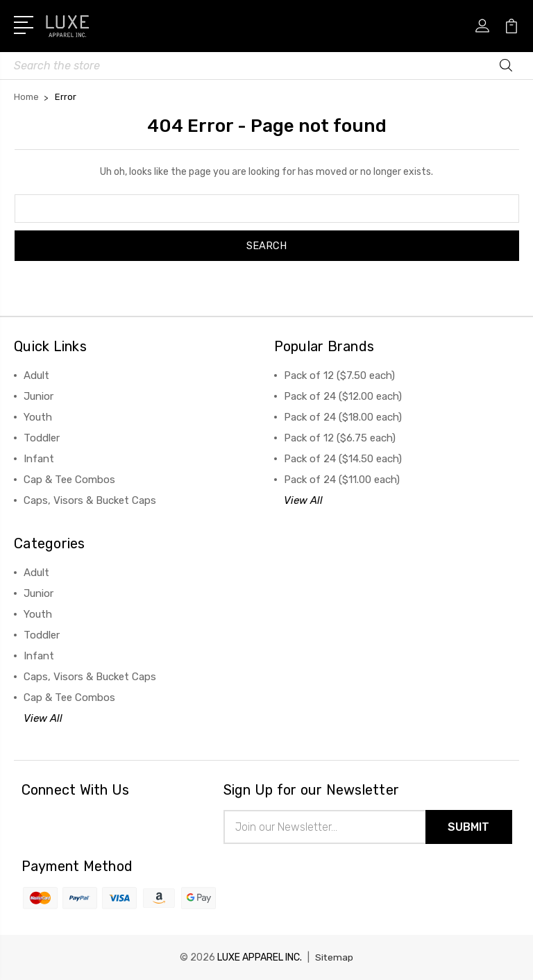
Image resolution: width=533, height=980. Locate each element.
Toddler (42, 438)
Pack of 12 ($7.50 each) (339, 375)
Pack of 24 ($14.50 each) (343, 459)
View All (303, 500)
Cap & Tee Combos (69, 480)
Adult (36, 375)
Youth (38, 417)
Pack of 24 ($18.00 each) (343, 417)
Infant (39, 459)
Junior (39, 396)
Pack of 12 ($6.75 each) (340, 438)
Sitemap (335, 957)
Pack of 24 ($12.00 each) (343, 396)
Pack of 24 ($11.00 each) (342, 480)
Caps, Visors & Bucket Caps (90, 500)
